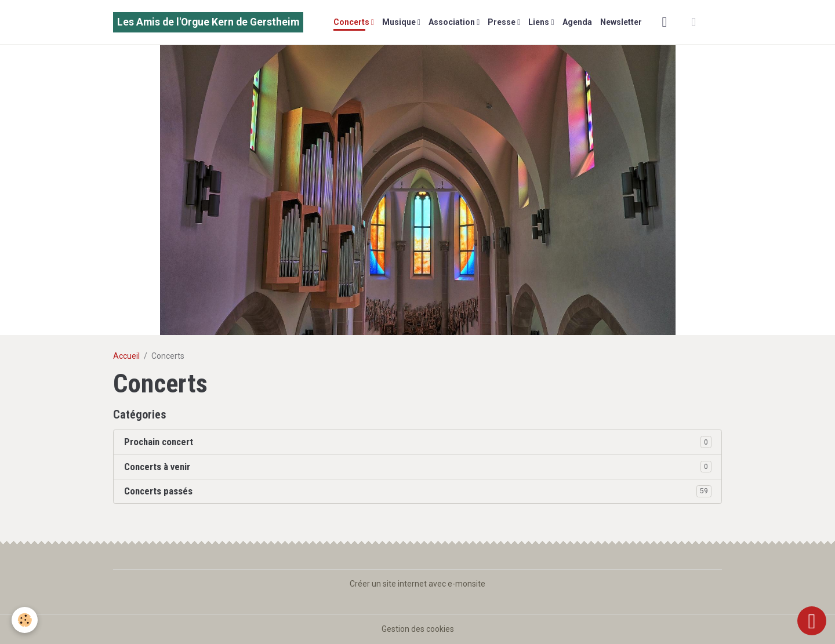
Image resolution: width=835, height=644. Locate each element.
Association (453, 22)
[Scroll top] (812, 621)
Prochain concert (159, 442)
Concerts (352, 22)
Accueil (126, 356)
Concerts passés (158, 491)
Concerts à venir (157, 467)
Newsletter (621, 22)
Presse (502, 22)
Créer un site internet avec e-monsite (418, 584)
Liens (540, 22)
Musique (400, 22)
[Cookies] (25, 620)
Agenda (577, 22)
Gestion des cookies (418, 629)
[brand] (208, 22)
